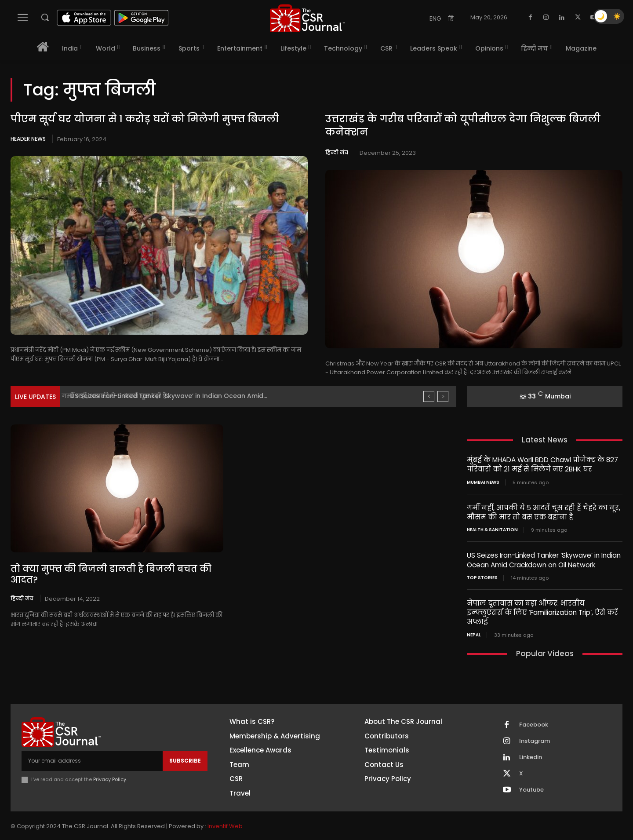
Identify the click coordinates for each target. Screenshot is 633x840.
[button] (45, 17)
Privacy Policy (110, 769)
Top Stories (482, 577)
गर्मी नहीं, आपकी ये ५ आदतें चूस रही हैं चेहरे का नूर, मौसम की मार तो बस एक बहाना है (543, 512)
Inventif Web (225, 816)
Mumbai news (483, 482)
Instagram (535, 731)
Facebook (534, 715)
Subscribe (185, 750)
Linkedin (531, 747)
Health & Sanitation (492, 530)
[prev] (429, 396)
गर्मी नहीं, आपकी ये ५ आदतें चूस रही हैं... (121, 396)
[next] (443, 396)
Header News (28, 139)
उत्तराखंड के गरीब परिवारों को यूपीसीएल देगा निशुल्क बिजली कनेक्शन (462, 126)
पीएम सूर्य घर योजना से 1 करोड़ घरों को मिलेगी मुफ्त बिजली (145, 119)
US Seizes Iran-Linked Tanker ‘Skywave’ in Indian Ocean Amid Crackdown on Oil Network (543, 559)
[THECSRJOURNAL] (307, 18)
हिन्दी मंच (337, 152)
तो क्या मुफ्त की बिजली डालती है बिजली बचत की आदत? (113, 569)
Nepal (474, 625)
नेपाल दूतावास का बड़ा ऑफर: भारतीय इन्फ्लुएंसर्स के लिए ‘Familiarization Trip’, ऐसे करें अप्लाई (543, 607)
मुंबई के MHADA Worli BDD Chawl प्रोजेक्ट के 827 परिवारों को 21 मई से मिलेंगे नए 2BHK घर (541, 464)
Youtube (531, 780)
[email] (92, 750)
